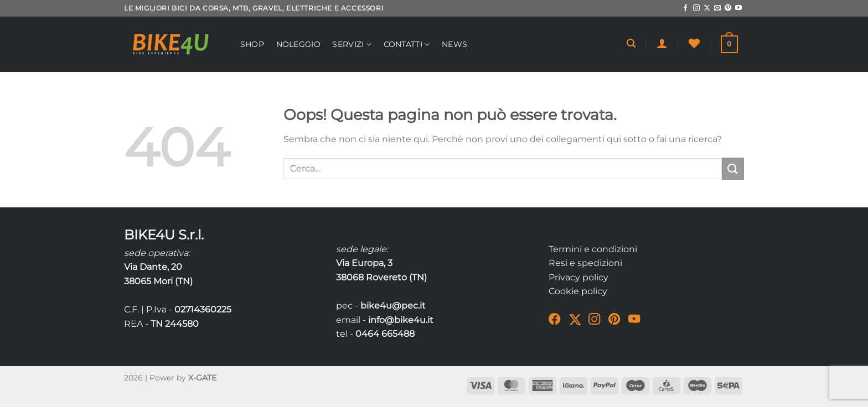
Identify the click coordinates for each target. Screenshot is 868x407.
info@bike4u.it (401, 320)
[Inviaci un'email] (717, 8)
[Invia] (733, 168)
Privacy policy (578, 277)
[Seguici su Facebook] (685, 8)
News (454, 44)
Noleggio (298, 44)
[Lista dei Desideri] (694, 43)
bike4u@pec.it (393, 306)
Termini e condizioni (593, 249)
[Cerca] (631, 43)
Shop (252, 44)
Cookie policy (578, 291)
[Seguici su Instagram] (696, 8)
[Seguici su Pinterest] (728, 8)
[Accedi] (662, 43)
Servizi (352, 45)
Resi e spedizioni (585, 263)
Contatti (407, 45)
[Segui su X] (707, 8)
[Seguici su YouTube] (738, 8)
